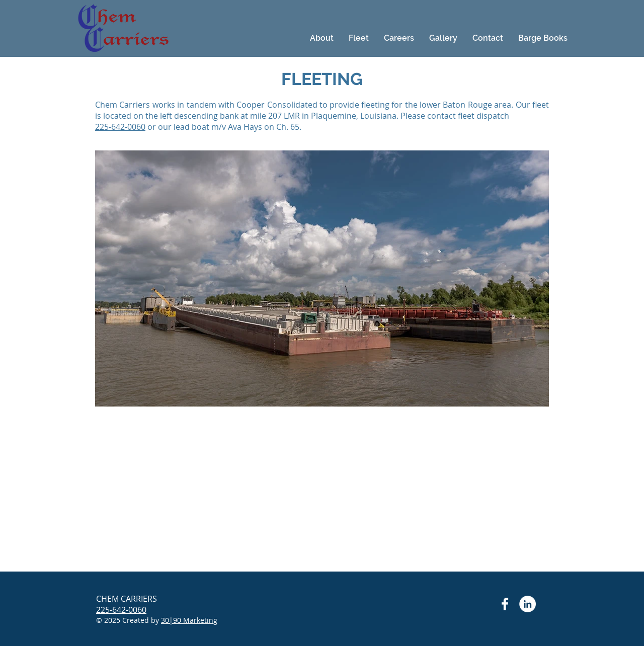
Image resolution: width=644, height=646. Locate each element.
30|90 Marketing (189, 620)
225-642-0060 (120, 127)
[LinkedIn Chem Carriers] (528, 604)
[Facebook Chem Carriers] (505, 604)
